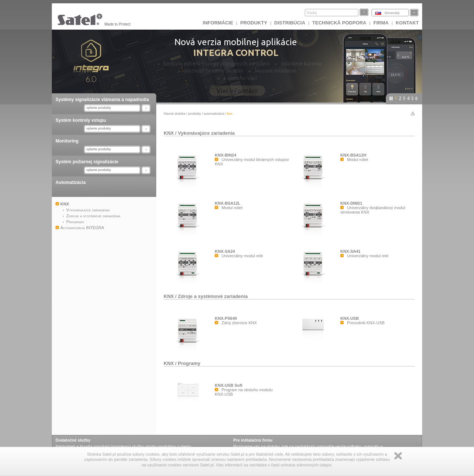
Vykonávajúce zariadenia (206, 133)
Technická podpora (339, 23)
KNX (169, 133)
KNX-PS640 (226, 318)
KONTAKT (407, 23)
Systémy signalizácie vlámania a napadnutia (102, 100)
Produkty (254, 23)
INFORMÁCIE (218, 23)
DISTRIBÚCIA (290, 23)
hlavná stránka (175, 114)
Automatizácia (71, 182)
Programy (189, 363)
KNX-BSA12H (353, 155)
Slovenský (392, 13)
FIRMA (381, 23)
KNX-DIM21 (351, 203)
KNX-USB (350, 318)
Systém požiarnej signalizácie (87, 162)
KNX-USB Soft (229, 385)
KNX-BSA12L (228, 203)
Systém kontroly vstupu (81, 120)
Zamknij (398, 456)
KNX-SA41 (350, 251)
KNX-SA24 (225, 251)
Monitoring (67, 141)
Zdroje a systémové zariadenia (213, 296)
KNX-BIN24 (226, 155)
